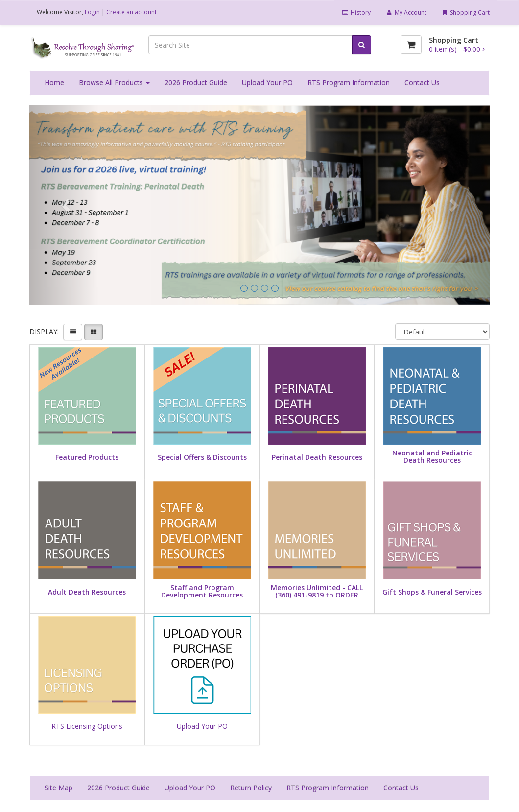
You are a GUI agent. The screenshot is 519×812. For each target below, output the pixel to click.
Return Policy (251, 788)
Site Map (59, 788)
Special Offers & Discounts (202, 457)
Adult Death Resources (87, 592)
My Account (406, 12)
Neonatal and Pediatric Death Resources (432, 457)
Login (92, 12)
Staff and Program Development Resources (202, 591)
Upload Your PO (267, 83)
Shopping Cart (465, 12)
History (356, 12)
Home (54, 83)
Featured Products (87, 457)
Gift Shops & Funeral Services (432, 592)
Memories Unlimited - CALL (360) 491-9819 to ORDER (317, 591)
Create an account (131, 12)
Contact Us (422, 83)
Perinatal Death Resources (317, 457)
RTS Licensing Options (87, 726)
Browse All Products (114, 83)
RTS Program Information (349, 83)
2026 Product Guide (196, 83)
